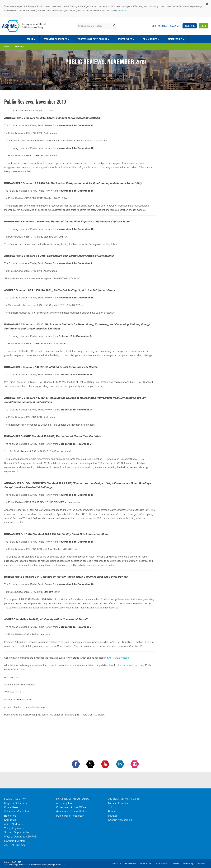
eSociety (19, 46)
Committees (11, 807)
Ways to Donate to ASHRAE (20, 837)
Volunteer (163, 26)
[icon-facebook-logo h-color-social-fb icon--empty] (76, 764)
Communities (150, 39)
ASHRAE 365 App (15, 845)
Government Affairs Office (71, 807)
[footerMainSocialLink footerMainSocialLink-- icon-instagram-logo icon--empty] (135, 764)
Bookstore (190, 26)
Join (154, 26)
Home (7, 46)
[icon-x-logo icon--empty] (91, 764)
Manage (113, 816)
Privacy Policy (162, 863)
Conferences (125, 39)
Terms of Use (146, 863)
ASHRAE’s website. (119, 658)
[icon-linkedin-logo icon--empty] (120, 764)
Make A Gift (175, 26)
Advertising (188, 863)
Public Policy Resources (70, 816)
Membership (175, 39)
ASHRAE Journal (14, 824)
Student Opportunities (17, 832)
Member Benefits (118, 803)
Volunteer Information (16, 811)
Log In (204, 26)
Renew (112, 811)
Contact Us (116, 863)
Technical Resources (55, 39)
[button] (207, 5)
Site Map (201, 863)
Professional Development (92, 39)
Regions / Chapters (15, 803)
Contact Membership (120, 820)
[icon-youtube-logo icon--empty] (105, 764)
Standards (10, 820)
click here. (122, 11)
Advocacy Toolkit (66, 803)
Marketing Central (14, 841)
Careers (175, 863)
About (30, 39)
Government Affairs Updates (73, 811)
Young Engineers (14, 828)
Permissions (131, 863)
